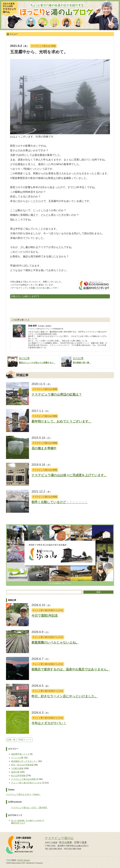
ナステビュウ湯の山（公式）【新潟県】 (29, 808)
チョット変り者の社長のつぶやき (48, 610)
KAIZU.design (24, 860)
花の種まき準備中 (44, 448)
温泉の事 (15, 772)
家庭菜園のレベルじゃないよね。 (55, 642)
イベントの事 (17, 758)
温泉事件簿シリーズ (20, 754)
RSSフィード (25, 740)
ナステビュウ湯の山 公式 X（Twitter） (24, 794)
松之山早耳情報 (18, 776)
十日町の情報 (17, 768)
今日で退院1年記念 (45, 615)
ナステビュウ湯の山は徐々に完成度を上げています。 (69, 475)
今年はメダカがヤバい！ (49, 723)
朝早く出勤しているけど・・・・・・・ (60, 502)
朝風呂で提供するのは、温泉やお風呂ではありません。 (71, 669)
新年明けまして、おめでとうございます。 (62, 421)
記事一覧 (11, 740)
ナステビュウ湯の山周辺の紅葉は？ (57, 394)
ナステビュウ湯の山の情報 (43, 46)
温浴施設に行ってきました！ (24, 761)
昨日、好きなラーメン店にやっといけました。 (65, 696)
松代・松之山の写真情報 (22, 765)
